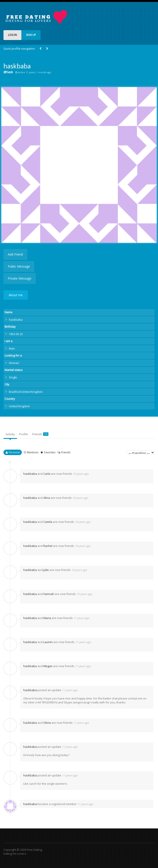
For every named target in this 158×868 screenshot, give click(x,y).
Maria (47, 618)
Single (13, 377)
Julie (46, 570)
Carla (47, 474)
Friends (40, 434)
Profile (24, 434)
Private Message (20, 278)
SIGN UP (31, 35)
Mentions (33, 452)
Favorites (50, 452)
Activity (10, 434)
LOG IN (12, 35)
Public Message (19, 266)
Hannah (49, 594)
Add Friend (15, 254)
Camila (48, 522)
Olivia (47, 723)
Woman (14, 363)
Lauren (48, 642)
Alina (47, 498)
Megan (48, 666)
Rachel (48, 546)
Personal (14, 452)
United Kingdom (19, 406)
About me (16, 295)
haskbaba (30, 474)
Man (12, 348)
